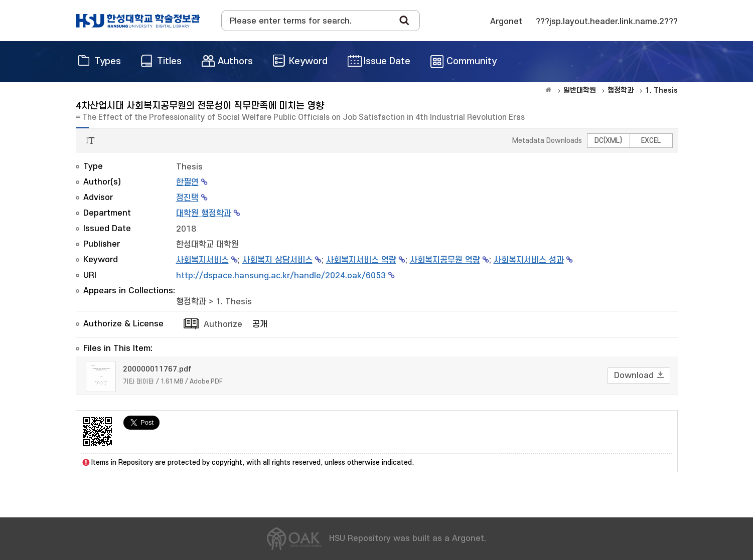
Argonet (506, 22)
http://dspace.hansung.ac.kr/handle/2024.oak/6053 (281, 276)
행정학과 (191, 302)
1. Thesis (234, 302)
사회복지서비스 (202, 260)
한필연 (187, 182)
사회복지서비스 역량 (361, 260)
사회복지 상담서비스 (277, 260)
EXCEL (651, 141)
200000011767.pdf (157, 369)
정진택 (187, 198)
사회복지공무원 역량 (445, 260)
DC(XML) (608, 141)
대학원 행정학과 (204, 214)
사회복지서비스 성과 (529, 260)
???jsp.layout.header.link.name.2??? (607, 22)
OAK (138, 21)
